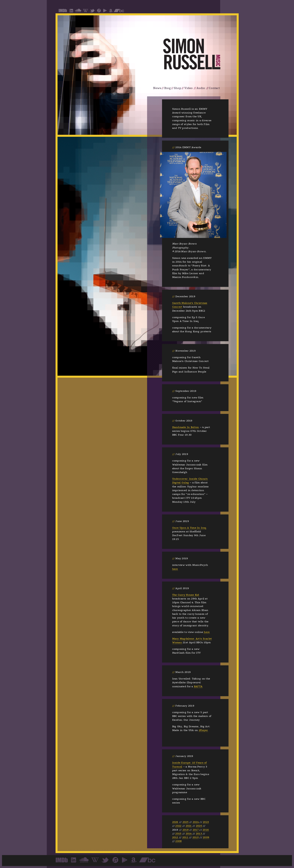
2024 (196, 822)
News (157, 88)
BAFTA (198, 686)
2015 (178, 834)
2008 (178, 841)
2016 (206, 830)
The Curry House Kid (186, 595)
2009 (206, 837)
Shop (177, 88)
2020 (199, 826)
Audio (201, 88)
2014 (189, 834)
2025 (186, 822)
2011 (185, 837)
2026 (175, 822)
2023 (206, 822)
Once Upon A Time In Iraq (189, 528)
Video (189, 88)
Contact (214, 88)
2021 (189, 826)
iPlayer (203, 730)
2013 (199, 834)
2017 (196, 830)
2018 (186, 830)
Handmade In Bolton (186, 427)
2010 (196, 837)
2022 (178, 826)
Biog (168, 88)
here (175, 569)
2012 (175, 837)
